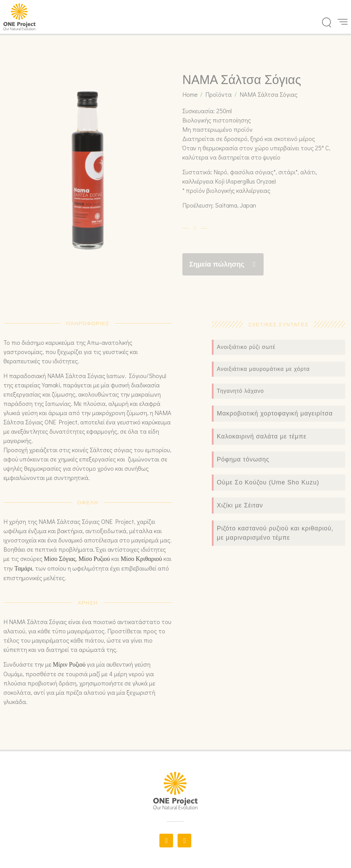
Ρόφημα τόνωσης (243, 459)
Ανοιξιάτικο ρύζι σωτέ (246, 347)
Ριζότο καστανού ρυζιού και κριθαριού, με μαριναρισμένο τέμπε (275, 533)
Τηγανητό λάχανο (240, 391)
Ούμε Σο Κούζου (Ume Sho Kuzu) (268, 482)
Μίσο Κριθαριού (141, 559)
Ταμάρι (23, 568)
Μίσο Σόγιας (60, 559)
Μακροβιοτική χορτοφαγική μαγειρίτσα (275, 413)
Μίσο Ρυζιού (94, 559)
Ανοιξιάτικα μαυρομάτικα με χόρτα (263, 369)
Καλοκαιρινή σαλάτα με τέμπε (262, 436)
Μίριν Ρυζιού (69, 665)
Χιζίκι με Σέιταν (240, 505)
